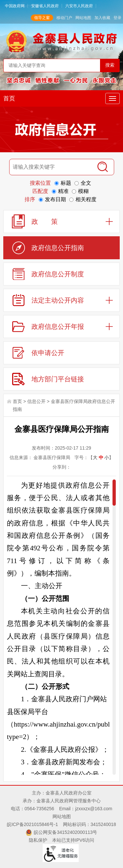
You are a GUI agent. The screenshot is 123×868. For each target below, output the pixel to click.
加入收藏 (102, 18)
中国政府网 (15, 6)
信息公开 (36, 401)
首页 (9, 98)
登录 (117, 18)
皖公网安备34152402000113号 (65, 832)
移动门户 (64, 18)
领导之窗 (42, 18)
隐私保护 (38, 840)
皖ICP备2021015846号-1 (32, 824)
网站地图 (83, 18)
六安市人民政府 (79, 6)
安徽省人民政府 (45, 6)
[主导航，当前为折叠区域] (113, 98)
